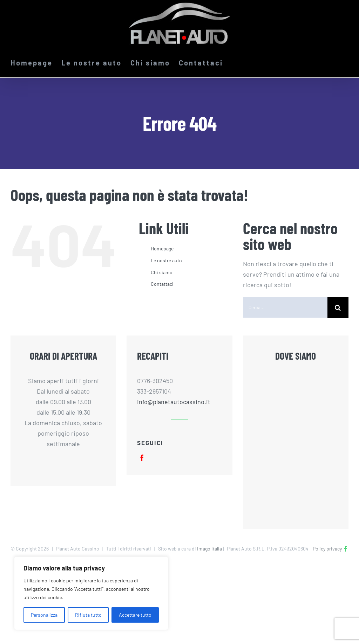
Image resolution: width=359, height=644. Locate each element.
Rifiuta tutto (88, 615)
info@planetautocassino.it (174, 402)
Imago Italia (209, 549)
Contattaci (162, 284)
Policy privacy (327, 549)
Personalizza (44, 615)
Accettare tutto (135, 615)
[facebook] (142, 458)
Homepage (162, 248)
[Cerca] (338, 307)
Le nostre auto (166, 260)
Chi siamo (162, 272)
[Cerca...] (285, 307)
